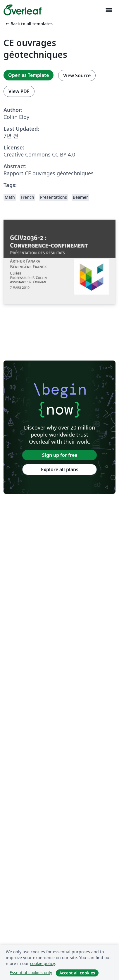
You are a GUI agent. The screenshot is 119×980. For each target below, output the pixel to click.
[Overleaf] (23, 10)
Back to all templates (29, 24)
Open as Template (29, 75)
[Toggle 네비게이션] (109, 10)
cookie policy (42, 963)
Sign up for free (60, 455)
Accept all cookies (77, 973)
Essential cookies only (31, 973)
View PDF (19, 91)
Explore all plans (60, 469)
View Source (77, 75)
